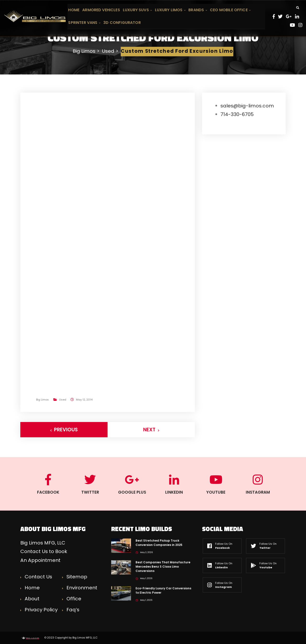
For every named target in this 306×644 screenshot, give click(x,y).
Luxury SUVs (137, 10)
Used (63, 400)
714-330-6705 (237, 114)
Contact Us (38, 577)
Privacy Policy (41, 610)
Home (74, 10)
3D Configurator (122, 23)
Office (74, 599)
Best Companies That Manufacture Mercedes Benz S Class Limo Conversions (163, 567)
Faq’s (73, 610)
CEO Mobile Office (230, 10)
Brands (198, 10)
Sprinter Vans (84, 23)
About (32, 599)
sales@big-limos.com (247, 106)
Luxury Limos (170, 10)
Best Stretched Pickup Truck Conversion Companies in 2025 (159, 543)
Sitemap (77, 577)
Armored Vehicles (101, 10)
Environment (82, 588)
